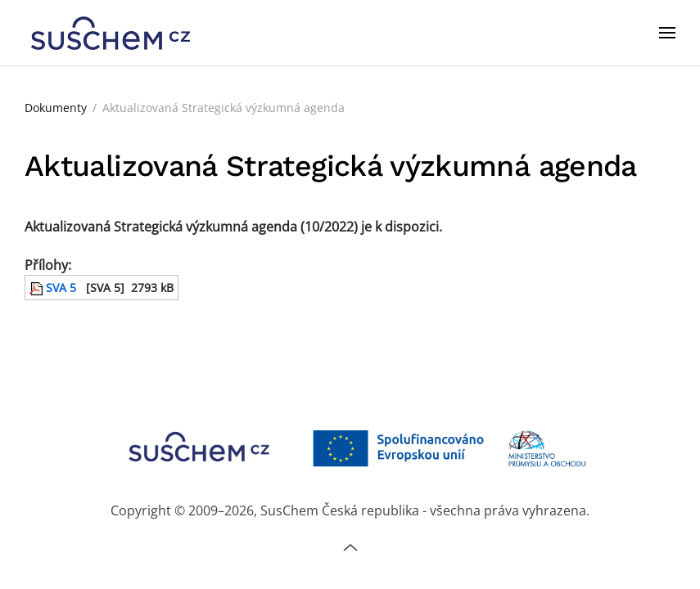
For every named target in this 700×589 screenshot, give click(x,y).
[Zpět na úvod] (111, 33)
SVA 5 (53, 288)
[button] (667, 33)
